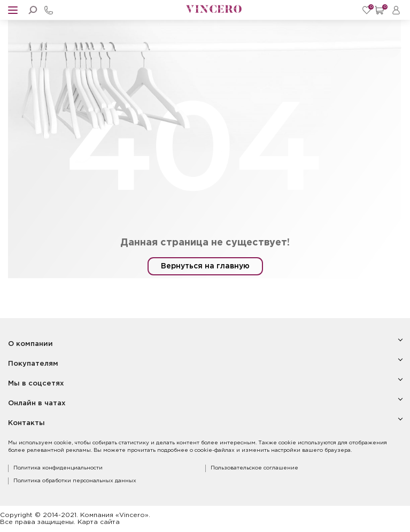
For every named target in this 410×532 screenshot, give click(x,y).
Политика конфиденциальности (58, 468)
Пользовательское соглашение (254, 468)
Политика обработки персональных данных (75, 481)
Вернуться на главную (205, 266)
